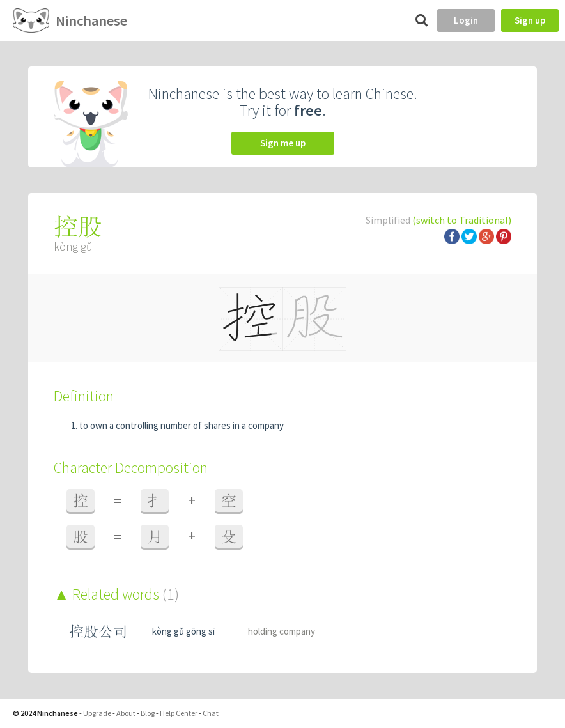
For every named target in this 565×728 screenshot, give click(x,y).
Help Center (179, 713)
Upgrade (97, 713)
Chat (211, 713)
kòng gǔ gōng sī (183, 631)
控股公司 (98, 631)
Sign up (530, 20)
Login (466, 20)
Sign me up (283, 143)
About (126, 713)
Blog (148, 713)
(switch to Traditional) (462, 220)
